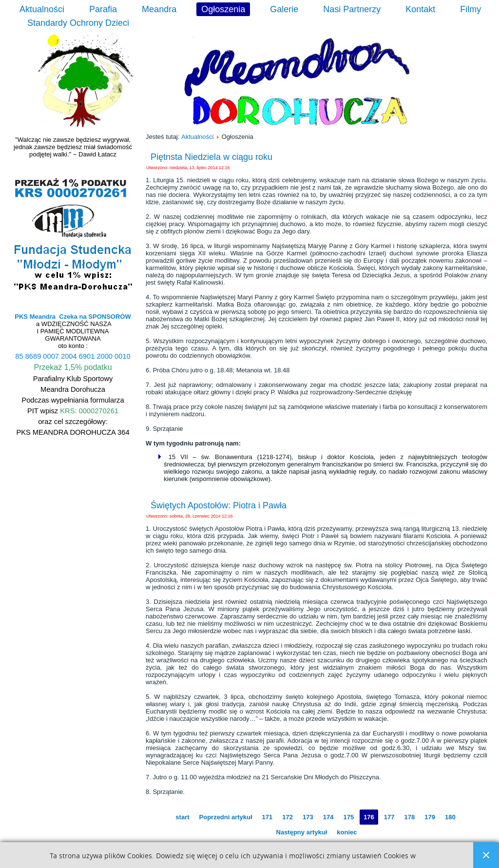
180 (450, 817)
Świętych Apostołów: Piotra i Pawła (219, 505)
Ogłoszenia (223, 9)
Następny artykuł (302, 832)
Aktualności (42, 9)
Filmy (470, 9)
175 (348, 817)
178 (410, 817)
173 (308, 817)
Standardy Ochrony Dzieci (78, 23)
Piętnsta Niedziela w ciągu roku (211, 157)
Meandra (159, 9)
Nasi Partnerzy (352, 9)
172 (288, 817)
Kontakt (420, 9)
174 (328, 817)
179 (430, 817)
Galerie (284, 9)
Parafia (103, 9)
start (182, 817)
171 (268, 817)
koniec (347, 832)
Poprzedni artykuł (226, 817)
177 (389, 817)
